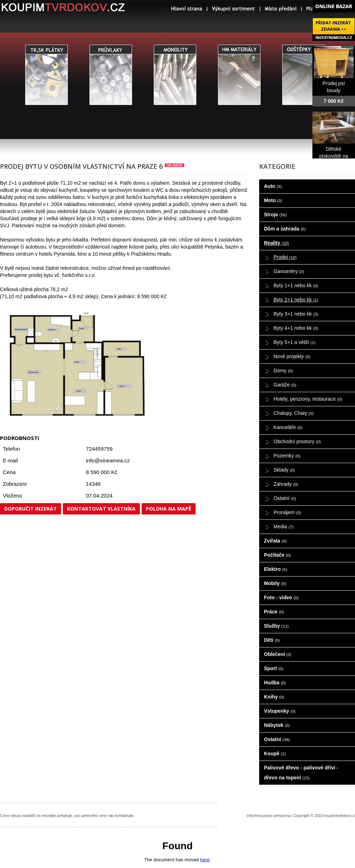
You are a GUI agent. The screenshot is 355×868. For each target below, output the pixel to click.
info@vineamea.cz (108, 460)
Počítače (278, 555)
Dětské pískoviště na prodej (334, 156)
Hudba (275, 683)
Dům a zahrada (285, 229)
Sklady (284, 470)
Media (284, 527)
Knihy (274, 697)
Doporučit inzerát (31, 509)
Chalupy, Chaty (294, 413)
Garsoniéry (289, 271)
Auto (273, 186)
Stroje (275, 215)
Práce (274, 612)
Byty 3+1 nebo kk (296, 314)
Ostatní (285, 498)
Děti (272, 640)
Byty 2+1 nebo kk (296, 300)
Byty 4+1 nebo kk (296, 328)
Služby (277, 626)
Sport (274, 668)
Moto (273, 200)
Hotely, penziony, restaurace (308, 399)
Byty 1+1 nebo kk (296, 285)
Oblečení (278, 654)
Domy (283, 371)
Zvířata (275, 541)
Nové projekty (292, 356)
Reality (277, 243)
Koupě (275, 753)
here (205, 860)
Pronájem (288, 512)
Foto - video (281, 597)
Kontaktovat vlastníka (101, 509)
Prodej (285, 257)
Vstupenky (280, 711)
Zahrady (286, 484)
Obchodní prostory (297, 441)
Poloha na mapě (169, 509)
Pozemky (287, 456)
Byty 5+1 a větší (295, 342)
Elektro (276, 569)
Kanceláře (288, 427)
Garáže (285, 385)
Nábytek (277, 725)
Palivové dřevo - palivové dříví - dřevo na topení (301, 773)
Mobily (275, 583)
